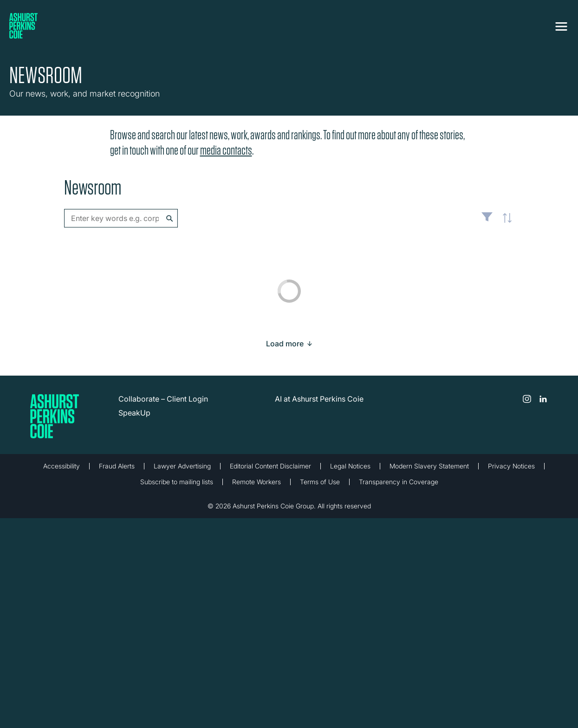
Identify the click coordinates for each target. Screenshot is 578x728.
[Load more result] (285, 344)
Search (170, 218)
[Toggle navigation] (561, 26)
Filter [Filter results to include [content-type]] (487, 221)
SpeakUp (134, 413)
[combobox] (121, 218)
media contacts (226, 150)
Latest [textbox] (505, 223)
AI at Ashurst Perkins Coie (319, 399)
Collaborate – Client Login (163, 399)
